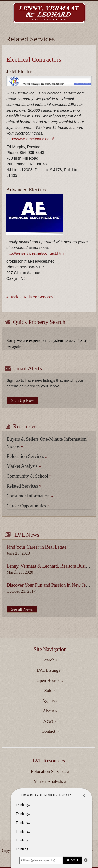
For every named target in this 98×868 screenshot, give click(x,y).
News (50, 721)
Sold (50, 691)
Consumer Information (30, 496)
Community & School (29, 476)
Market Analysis (24, 466)
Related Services (24, 486)
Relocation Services (27, 456)
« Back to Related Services (30, 297)
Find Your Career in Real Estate (36, 547)
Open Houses (50, 680)
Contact (50, 731)
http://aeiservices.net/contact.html (35, 253)
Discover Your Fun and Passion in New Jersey (50, 585)
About (50, 711)
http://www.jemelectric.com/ (30, 139)
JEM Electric (20, 71)
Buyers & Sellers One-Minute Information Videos (47, 443)
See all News (22, 609)
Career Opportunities (28, 506)
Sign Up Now (22, 400)
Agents (50, 701)
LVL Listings (50, 670)
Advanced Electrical (28, 190)
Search (50, 660)
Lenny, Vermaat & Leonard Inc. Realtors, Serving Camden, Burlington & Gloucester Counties (49, 13)
